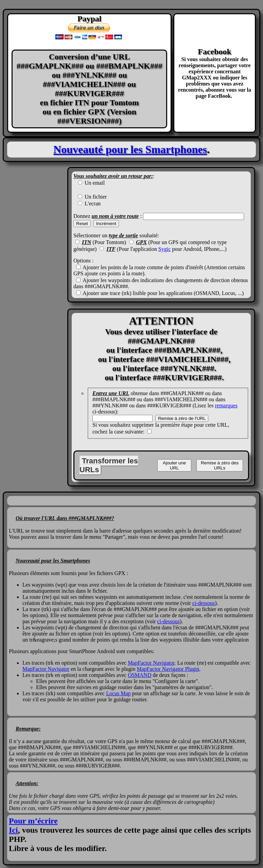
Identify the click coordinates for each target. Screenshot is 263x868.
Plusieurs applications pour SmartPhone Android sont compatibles (81, 651)
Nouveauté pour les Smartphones (130, 149)
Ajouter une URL (174, 465)
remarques (226, 405)
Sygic (164, 249)
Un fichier (95, 197)
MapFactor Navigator (151, 663)
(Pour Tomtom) (104, 242)
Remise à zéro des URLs (220, 465)
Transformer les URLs (109, 465)
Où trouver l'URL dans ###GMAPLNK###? (65, 518)
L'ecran (92, 204)
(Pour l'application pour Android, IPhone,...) (166, 249)
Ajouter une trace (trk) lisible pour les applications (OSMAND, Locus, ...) (163, 293)
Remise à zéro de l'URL (182, 418)
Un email (94, 183)
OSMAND (139, 675)
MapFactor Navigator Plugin (168, 669)
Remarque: (28, 729)
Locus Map (118, 693)
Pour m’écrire (33, 821)
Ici (13, 830)
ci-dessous (204, 603)
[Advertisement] (35, 327)
